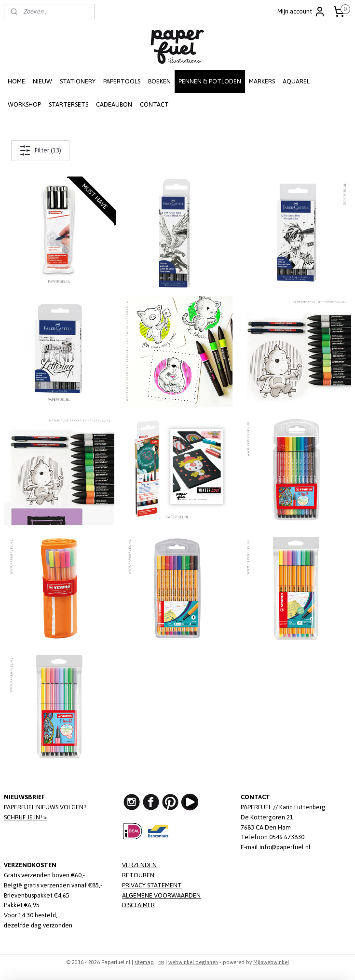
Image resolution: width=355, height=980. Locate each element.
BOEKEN (159, 81)
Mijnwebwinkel (271, 962)
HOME (16, 81)
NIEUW (42, 81)
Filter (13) (40, 150)
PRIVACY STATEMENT (152, 885)
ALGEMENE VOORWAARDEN (161, 895)
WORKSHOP (24, 104)
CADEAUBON (114, 104)
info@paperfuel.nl (285, 847)
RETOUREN (138, 875)
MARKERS (262, 81)
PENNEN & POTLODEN (210, 81)
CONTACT (154, 104)
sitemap (144, 962)
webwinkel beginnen (193, 962)
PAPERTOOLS (122, 81)
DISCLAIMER (138, 905)
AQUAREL (296, 81)
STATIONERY (78, 81)
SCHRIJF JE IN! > (25, 817)
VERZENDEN (139, 865)
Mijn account (301, 12)
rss (161, 962)
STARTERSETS (68, 104)
